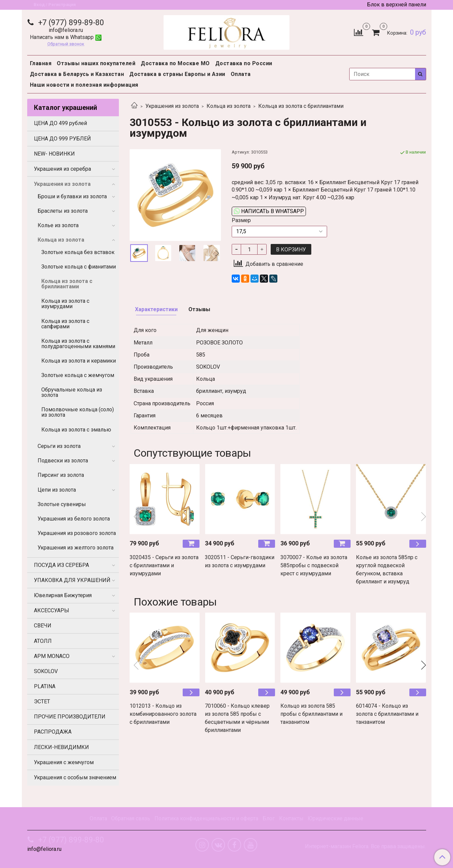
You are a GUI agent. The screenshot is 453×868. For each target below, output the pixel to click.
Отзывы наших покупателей (96, 63)
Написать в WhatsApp (269, 211)
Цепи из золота (57, 490)
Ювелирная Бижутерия (63, 595)
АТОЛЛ (43, 641)
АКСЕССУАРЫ (52, 610)
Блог (269, 818)
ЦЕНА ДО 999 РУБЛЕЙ (62, 139)
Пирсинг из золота (61, 475)
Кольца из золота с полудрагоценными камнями (78, 344)
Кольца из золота (229, 106)
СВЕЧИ (43, 626)
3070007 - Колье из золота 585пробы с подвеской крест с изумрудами (314, 565)
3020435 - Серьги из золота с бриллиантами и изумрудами (164, 565)
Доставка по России (244, 63)
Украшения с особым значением (75, 777)
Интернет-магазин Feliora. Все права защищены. (365, 846)
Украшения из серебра (62, 169)
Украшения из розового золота (77, 533)
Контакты (291, 818)
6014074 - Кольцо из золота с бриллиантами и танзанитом (387, 714)
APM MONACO (52, 656)
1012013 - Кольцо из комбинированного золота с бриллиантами (163, 714)
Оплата (241, 74)
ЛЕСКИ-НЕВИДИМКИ (61, 747)
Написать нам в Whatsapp (66, 37)
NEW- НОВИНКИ (54, 154)
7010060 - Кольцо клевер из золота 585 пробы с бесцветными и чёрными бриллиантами (237, 718)
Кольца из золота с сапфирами (65, 324)
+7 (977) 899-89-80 (70, 23)
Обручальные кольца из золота (72, 392)
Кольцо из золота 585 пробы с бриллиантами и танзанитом (311, 714)
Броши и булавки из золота (72, 196)
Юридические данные (335, 818)
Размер (241, 220)
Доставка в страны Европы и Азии (177, 74)
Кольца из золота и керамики (79, 361)
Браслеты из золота (63, 211)
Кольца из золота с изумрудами (65, 304)
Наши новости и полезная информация (84, 85)
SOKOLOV (46, 671)
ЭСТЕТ (42, 701)
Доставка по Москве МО (175, 63)
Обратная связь (131, 818)
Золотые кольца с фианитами (79, 267)
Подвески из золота (63, 461)
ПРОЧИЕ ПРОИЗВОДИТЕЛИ (70, 717)
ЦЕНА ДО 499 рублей (60, 123)
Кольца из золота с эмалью (76, 430)
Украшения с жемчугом (64, 762)
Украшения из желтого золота (76, 548)
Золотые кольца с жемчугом (78, 375)
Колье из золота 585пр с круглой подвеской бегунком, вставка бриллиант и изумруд (387, 569)
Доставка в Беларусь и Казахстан (77, 74)
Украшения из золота (172, 106)
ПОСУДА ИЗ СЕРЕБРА (61, 565)
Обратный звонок (66, 44)
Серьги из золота (59, 446)
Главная (41, 63)
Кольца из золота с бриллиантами (301, 106)
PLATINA (45, 686)
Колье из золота (58, 225)
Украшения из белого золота (74, 519)
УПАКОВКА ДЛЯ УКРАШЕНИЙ (72, 580)
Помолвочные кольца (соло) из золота (78, 412)
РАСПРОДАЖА (53, 732)
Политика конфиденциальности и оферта (206, 818)
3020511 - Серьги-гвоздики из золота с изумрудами (240, 561)
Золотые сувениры (62, 504)
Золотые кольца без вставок (78, 252)
